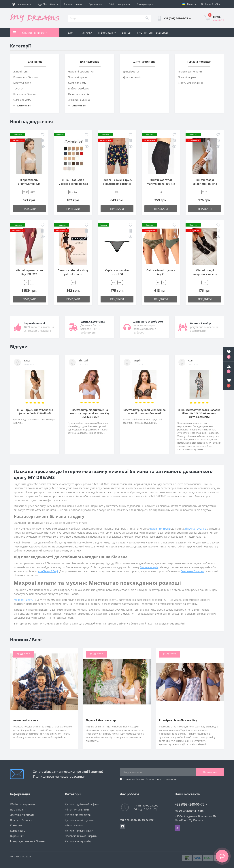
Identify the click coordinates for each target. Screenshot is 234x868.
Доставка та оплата (22, 815)
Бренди (127, 33)
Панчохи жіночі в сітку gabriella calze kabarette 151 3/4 (73, 274)
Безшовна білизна (25, 94)
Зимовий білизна (79, 100)
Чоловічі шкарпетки (81, 71)
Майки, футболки (79, 88)
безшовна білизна (192, 571)
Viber (177, 828)
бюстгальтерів (149, 567)
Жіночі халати (74, 825)
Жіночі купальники (77, 809)
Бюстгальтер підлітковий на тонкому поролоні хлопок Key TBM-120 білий (90, 413)
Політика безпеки (145, 779)
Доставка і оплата (73, 4)
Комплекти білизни (26, 77)
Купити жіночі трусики (79, 820)
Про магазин (96, 4)
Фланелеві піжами (26, 720)
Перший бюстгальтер (101, 720)
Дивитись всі (22, 106)
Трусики (18, 88)
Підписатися (210, 772)
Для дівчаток (131, 71)
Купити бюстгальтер (78, 815)
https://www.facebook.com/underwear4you (122, 826)
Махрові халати (24, 600)
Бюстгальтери (22, 83)
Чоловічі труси (78, 77)
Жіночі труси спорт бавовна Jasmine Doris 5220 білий (35, 412)
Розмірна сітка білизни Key (178, 720)
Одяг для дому (22, 100)
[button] (229, 383)
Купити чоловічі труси (79, 831)
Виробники (17, 836)
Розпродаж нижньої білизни (28, 841)
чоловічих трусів (160, 529)
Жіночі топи (21, 71)
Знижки (87, 33)
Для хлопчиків (132, 77)
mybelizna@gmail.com (189, 811)
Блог (72, 33)
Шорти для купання (190, 83)
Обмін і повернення (120, 4)
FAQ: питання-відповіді (153, 33)
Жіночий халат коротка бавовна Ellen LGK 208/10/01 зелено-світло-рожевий (199, 413)
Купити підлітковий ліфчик (82, 804)
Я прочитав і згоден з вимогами (150, 779)
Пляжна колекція (79, 94)
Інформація (107, 33)
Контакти (16, 825)
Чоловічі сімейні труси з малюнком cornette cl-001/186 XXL (117, 184)
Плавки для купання (191, 71)
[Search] (147, 18)
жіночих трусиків (195, 529)
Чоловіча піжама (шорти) (81, 836)
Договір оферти (145, 4)
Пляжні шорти (187, 77)
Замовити (219, 20)
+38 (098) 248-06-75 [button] (191, 804)
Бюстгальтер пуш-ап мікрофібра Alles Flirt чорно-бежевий (145, 412)
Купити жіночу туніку (78, 841)
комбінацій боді (48, 571)
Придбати (29, 209)
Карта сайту (18, 831)
